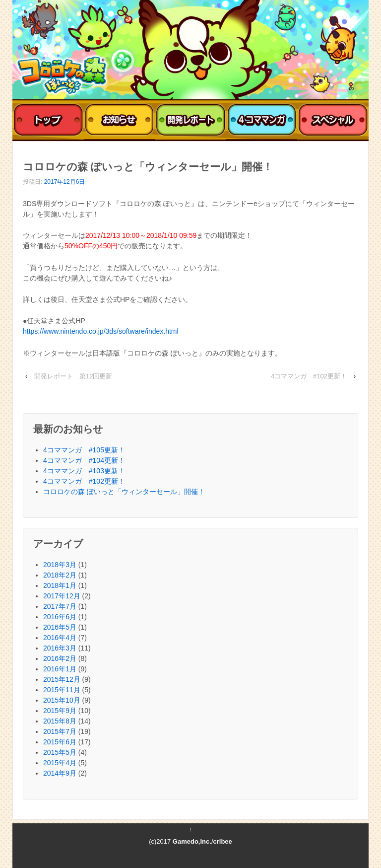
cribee (223, 841)
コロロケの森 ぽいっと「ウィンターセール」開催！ (124, 492)
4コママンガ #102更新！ (309, 376)
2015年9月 (60, 711)
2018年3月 (60, 565)
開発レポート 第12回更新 (73, 376)
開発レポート (190, 120)
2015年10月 (62, 700)
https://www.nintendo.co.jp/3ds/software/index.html (101, 331)
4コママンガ (262, 120)
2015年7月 (60, 731)
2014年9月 (60, 773)
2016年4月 (60, 638)
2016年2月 (60, 658)
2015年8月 (60, 721)
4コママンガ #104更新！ (84, 460)
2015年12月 (62, 679)
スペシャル (333, 120)
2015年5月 (60, 752)
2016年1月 (60, 669)
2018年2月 (60, 575)
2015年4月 (60, 763)
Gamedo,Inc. (192, 841)
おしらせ (120, 120)
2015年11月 (62, 690)
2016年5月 (60, 627)
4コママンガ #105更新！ (84, 450)
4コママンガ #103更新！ (84, 471)
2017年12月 (62, 596)
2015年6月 (60, 742)
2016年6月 (60, 617)
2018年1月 (60, 585)
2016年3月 (60, 648)
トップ (48, 120)
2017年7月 (60, 606)
